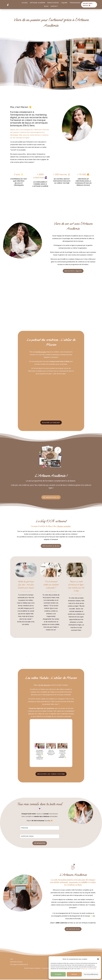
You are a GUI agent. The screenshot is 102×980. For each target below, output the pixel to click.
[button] (98, 959)
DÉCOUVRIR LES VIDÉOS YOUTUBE (51, 775)
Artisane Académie (38, 3)
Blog (46, 6)
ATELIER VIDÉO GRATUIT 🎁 (88, 4)
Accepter (58, 974)
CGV (12, 960)
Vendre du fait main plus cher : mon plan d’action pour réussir (26, 585)
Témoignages (75, 3)
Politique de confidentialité (88, 969)
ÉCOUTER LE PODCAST (51, 423)
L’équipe (64, 3)
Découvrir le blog (51, 547)
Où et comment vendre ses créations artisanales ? (51, 585)
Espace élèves (53, 3)
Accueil (25, 3)
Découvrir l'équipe (73, 271)
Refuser (74, 974)
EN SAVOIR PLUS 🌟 (51, 498)
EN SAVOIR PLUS (73, 930)
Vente (29, 592)
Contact (54, 6)
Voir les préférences (91, 974)
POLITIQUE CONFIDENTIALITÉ (19, 966)
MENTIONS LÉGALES (16, 963)
